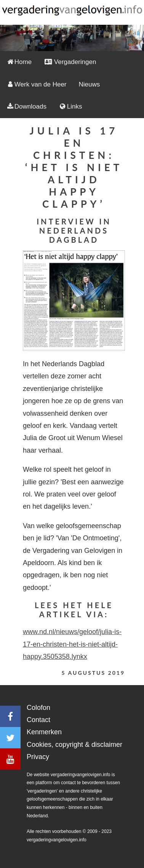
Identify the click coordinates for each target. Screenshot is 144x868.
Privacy (38, 757)
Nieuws (90, 84)
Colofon (38, 708)
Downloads (26, 106)
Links (70, 106)
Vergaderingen (70, 62)
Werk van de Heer (36, 84)
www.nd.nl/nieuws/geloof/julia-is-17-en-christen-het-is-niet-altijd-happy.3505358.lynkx (72, 644)
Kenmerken (44, 732)
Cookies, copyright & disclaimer (74, 745)
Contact (38, 720)
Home (19, 62)
